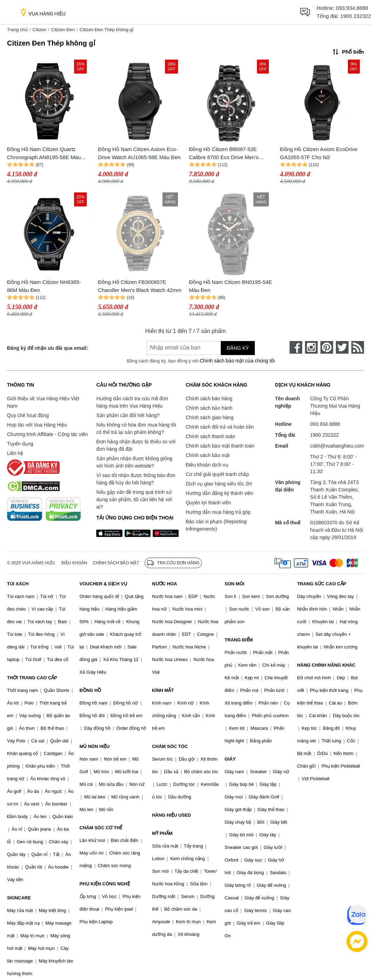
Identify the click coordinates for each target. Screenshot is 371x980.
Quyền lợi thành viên (208, 503)
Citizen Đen (63, 30)
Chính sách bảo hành (209, 408)
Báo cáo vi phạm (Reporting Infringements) (216, 525)
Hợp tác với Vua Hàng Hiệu (37, 425)
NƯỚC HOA (164, 584)
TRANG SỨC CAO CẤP (322, 584)
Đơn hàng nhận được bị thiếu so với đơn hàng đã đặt (136, 445)
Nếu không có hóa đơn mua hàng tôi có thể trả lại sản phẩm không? (136, 428)
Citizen (39, 30)
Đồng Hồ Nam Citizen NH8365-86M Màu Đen (44, 286)
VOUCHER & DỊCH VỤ (104, 584)
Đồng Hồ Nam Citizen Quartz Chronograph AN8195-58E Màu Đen (44, 154)
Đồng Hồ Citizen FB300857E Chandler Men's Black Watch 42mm (140, 286)
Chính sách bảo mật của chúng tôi (237, 361)
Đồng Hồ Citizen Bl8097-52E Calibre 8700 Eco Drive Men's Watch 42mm (224, 154)
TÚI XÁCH (18, 584)
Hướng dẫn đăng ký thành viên (220, 493)
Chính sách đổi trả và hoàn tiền (220, 427)
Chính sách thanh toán (210, 436)
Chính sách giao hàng (210, 417)
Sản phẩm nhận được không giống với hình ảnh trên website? (134, 462)
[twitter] (342, 347)
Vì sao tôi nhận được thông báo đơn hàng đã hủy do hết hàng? (136, 479)
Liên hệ (15, 453)
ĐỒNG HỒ (91, 690)
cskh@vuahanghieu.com (337, 446)
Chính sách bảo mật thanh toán (220, 446)
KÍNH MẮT (163, 690)
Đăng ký (238, 348)
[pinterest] (327, 347)
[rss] (358, 347)
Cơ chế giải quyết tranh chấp (217, 474)
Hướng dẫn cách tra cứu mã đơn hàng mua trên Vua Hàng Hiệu (132, 402)
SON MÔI (234, 584)
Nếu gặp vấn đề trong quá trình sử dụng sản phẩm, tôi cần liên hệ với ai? (134, 499)
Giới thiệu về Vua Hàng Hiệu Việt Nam (43, 402)
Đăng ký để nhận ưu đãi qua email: (48, 348)
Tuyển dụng (20, 444)
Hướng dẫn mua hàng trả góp (218, 512)
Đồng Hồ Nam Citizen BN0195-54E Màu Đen (231, 286)
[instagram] (311, 347)
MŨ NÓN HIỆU (95, 746)
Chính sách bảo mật (208, 455)
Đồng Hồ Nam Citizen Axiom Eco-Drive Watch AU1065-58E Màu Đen (139, 153)
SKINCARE (19, 898)
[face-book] (296, 347)
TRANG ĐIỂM (239, 640)
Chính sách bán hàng (209, 399)
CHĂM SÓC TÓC (170, 746)
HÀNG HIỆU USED (171, 815)
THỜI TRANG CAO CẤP (32, 678)
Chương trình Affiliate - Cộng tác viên (47, 434)
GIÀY (230, 759)
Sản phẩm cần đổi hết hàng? (128, 415)
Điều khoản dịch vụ (207, 465)
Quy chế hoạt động (28, 415)
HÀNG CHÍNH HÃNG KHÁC (326, 665)
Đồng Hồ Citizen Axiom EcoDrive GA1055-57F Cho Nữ (319, 153)
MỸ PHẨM (162, 833)
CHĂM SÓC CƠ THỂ (101, 828)
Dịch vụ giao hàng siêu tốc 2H (219, 484)
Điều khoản (74, 563)
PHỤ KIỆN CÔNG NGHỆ (105, 884)
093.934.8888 (352, 8)
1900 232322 (356, 16)
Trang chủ (17, 30)
